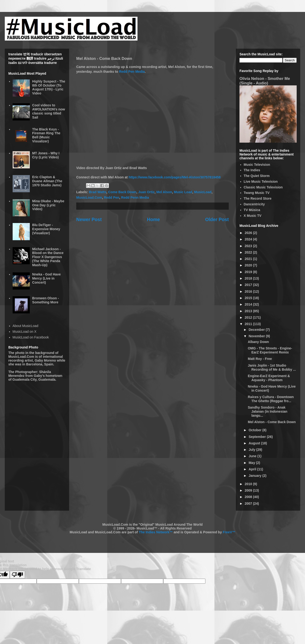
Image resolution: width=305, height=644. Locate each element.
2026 (249, 233)
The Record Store (258, 198)
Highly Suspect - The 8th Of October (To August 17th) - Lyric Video (49, 87)
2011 (249, 324)
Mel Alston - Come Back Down (272, 422)
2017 (249, 285)
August (255, 443)
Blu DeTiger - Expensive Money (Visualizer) (46, 229)
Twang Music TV (257, 193)
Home (153, 219)
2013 (249, 311)
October (255, 430)
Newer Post (89, 219)
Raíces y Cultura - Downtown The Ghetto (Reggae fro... (271, 399)
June (253, 456)
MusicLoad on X (25, 332)
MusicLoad (203, 192)
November (257, 336)
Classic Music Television (263, 187)
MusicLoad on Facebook (31, 337)
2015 (249, 298)
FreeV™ (229, 532)
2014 (249, 304)
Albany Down (258, 342)
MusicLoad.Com (89, 197)
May (252, 463)
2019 (249, 272)
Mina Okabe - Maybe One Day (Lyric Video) (48, 205)
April (253, 469)
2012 (249, 317)
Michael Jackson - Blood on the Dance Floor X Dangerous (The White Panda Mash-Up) (48, 257)
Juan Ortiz (146, 192)
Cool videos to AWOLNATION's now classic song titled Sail (49, 111)
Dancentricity (254, 204)
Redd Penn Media (135, 197)
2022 (249, 252)
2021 (249, 259)
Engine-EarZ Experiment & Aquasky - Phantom (269, 378)
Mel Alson (164, 192)
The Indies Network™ (156, 532)
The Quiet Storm (257, 176)
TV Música (252, 210)
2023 (249, 246)
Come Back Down (122, 192)
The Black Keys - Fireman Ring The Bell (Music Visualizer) (46, 135)
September (258, 437)
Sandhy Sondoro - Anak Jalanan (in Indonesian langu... (268, 411)
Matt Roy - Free (260, 359)
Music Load (183, 192)
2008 (249, 497)
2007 (249, 504)
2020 (249, 265)
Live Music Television (261, 182)
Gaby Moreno (45, 360)
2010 (249, 484)
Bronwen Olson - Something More (46, 300)
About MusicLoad (25, 326)
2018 (249, 278)
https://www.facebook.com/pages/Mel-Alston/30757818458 (175, 177)
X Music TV (253, 216)
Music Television (257, 165)
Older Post (217, 219)
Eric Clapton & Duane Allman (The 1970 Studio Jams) (47, 181)
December (257, 330)
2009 (249, 490)
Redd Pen (112, 197)
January (255, 476)
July (252, 450)
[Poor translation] (17, 575)
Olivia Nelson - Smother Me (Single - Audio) (265, 81)
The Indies (252, 170)
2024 (249, 239)
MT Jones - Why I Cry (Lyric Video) (46, 155)
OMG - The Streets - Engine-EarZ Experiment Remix (270, 350)
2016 (249, 291)
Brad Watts (98, 192)
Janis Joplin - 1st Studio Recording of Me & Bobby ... (272, 367)
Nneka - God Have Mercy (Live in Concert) (46, 278)
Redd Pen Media (132, 72)
